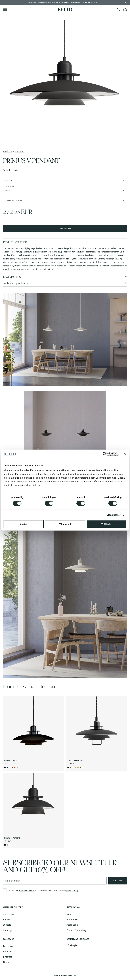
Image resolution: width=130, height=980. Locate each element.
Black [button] (8, 190)
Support (7, 925)
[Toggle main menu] (5, 9)
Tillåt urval (65, 524)
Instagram (8, 951)
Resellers (7, 919)
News (69, 914)
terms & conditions (26, 890)
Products (7, 151)
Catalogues (9, 930)
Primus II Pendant (75, 761)
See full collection (12, 170)
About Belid (72, 919)
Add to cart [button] (65, 229)
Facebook (8, 946)
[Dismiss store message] (126, 3)
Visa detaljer (114, 515)
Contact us (8, 914)
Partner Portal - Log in (77, 930)
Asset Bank (72, 925)
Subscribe (118, 881)
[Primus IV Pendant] (33, 804)
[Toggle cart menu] (125, 9)
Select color (10, 186)
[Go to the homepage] (65, 9)
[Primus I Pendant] (33, 726)
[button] (65, 200)
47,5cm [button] (9, 180)
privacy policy (72, 890)
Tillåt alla (106, 524)
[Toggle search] (118, 9)
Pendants (20, 151)
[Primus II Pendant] (97, 726)
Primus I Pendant (12, 761)
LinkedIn (7, 962)
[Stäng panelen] (125, 454)
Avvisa (24, 524)
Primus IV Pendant (12, 838)
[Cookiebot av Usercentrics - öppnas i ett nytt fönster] (105, 454)
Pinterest (7, 957)
